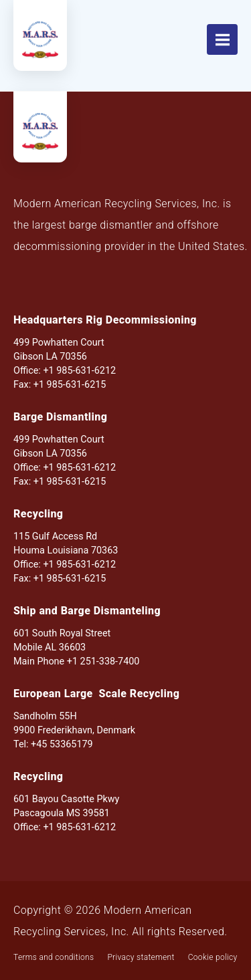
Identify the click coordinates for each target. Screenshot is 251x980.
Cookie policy (213, 957)
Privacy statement (141, 957)
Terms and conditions (54, 957)
